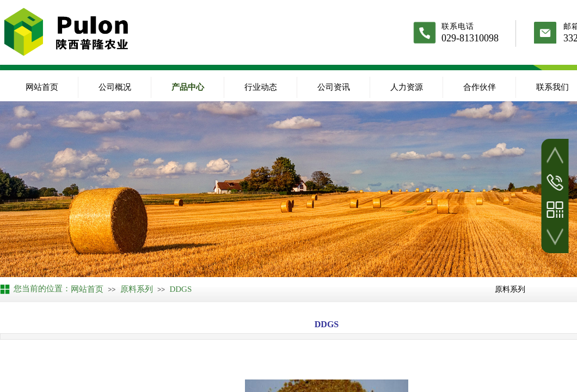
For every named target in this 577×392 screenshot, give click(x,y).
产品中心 (188, 87)
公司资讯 (334, 87)
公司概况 (115, 87)
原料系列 (137, 289)
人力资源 (407, 87)
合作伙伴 (480, 87)
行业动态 (261, 87)
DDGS (180, 289)
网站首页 (42, 87)
